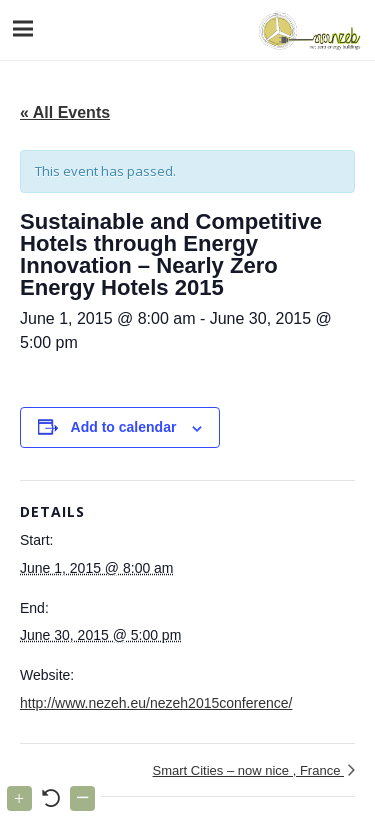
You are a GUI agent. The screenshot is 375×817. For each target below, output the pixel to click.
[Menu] (23, 29)
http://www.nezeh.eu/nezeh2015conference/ (156, 703)
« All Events (65, 112)
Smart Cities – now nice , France (248, 770)
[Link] (307, 30)
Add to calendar (124, 427)
